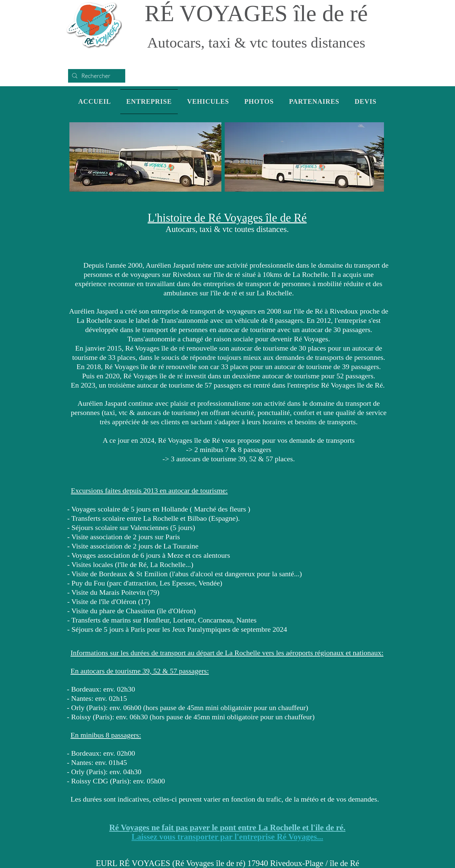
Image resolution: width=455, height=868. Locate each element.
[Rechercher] (96, 76)
